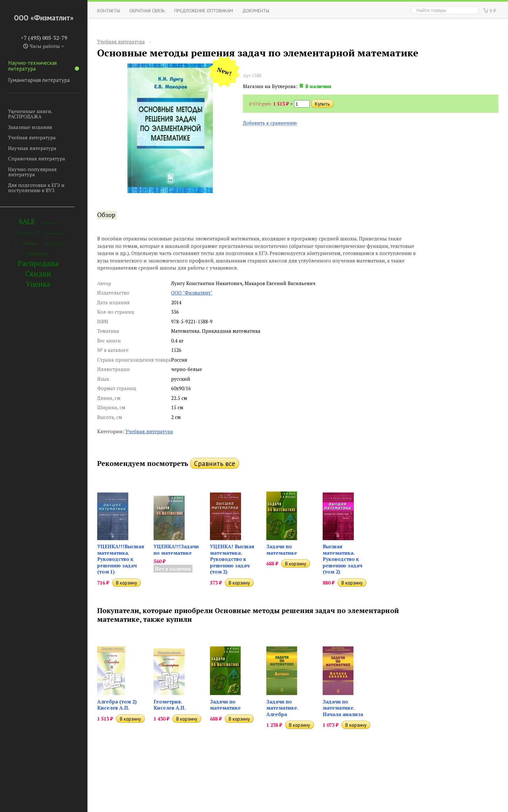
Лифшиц (38, 254)
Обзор (106, 215)
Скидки (38, 274)
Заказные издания (30, 127)
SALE (27, 221)
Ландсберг (54, 244)
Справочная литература (37, 158)
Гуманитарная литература (39, 80)
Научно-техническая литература (44, 66)
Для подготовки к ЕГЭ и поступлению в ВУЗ (36, 188)
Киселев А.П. (28, 233)
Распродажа (38, 263)
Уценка (38, 284)
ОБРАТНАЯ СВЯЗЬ (147, 11)
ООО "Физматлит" (192, 293)
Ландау (30, 243)
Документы (256, 11)
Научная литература (32, 148)
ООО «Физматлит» (44, 18)
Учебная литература (32, 137)
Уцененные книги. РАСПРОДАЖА (30, 114)
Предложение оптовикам (204, 11)
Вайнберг (49, 223)
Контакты (109, 11)
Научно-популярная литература (32, 172)
